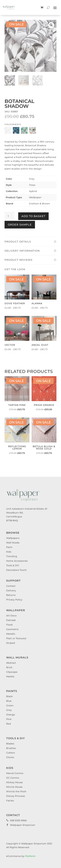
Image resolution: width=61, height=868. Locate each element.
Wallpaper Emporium (21, 825)
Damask (11, 620)
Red (9, 724)
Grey (32, 179)
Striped (11, 643)
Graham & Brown (39, 204)
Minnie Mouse (14, 787)
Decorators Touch (16, 570)
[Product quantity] (9, 216)
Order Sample (20, 225)
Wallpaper (35, 197)
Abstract (11, 663)
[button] (51, 25)
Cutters (10, 753)
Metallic (11, 634)
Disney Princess (16, 796)
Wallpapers (13, 538)
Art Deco (11, 616)
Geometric (12, 629)
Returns (11, 595)
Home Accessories (17, 561)
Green (10, 705)
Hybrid (33, 191)
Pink (9, 719)
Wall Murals (13, 543)
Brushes (11, 748)
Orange (11, 715)
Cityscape (12, 672)
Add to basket (33, 216)
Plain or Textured (16, 638)
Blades (10, 744)
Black (9, 696)
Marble (10, 676)
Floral (9, 625)
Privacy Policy (14, 600)
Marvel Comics (15, 773)
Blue (9, 701)
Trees (32, 185)
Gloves (10, 757)
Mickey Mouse (14, 782)
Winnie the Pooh (16, 791)
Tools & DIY (13, 565)
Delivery (11, 591)
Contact (11, 586)
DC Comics (13, 778)
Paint (9, 547)
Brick (9, 667)
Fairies (10, 801)
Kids (9, 552)
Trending (12, 556)
